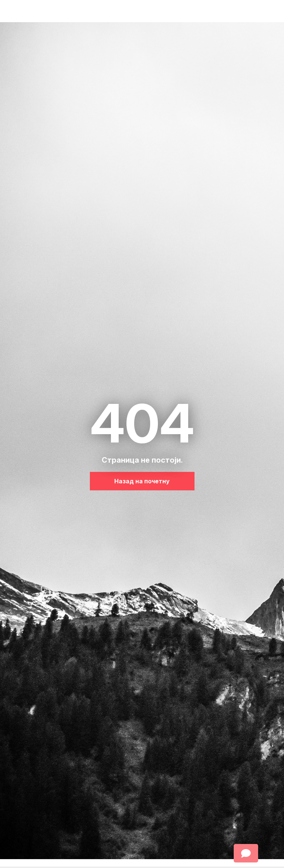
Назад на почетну (142, 481)
